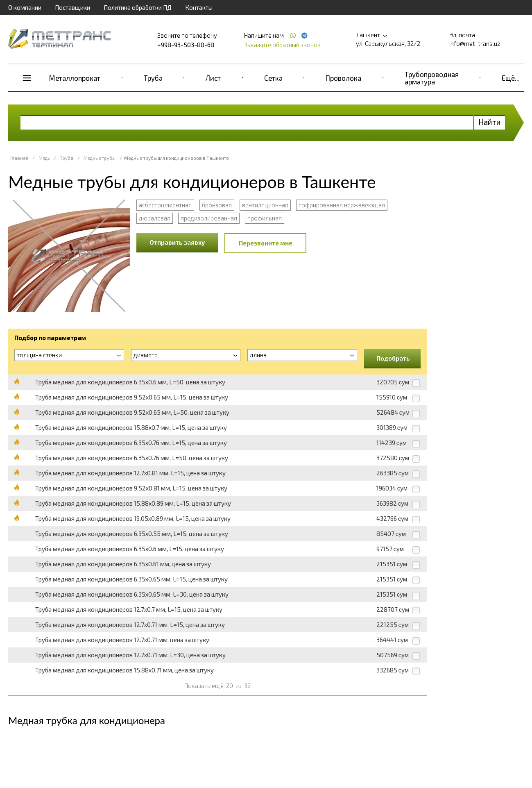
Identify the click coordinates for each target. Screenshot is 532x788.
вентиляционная (265, 205)
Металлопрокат (75, 78)
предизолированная (209, 218)
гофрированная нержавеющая (342, 205)
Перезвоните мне (266, 243)
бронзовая (217, 205)
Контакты (199, 7)
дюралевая (155, 218)
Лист (213, 78)
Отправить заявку (177, 242)
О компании (25, 7)
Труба (153, 78)
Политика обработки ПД (138, 7)
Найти (490, 122)
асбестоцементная (165, 205)
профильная (265, 218)
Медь (44, 158)
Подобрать (393, 358)
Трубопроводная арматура (432, 78)
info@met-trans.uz (475, 43)
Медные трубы (100, 158)
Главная (19, 158)
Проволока (343, 78)
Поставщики (72, 7)
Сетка (273, 78)
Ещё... (511, 78)
